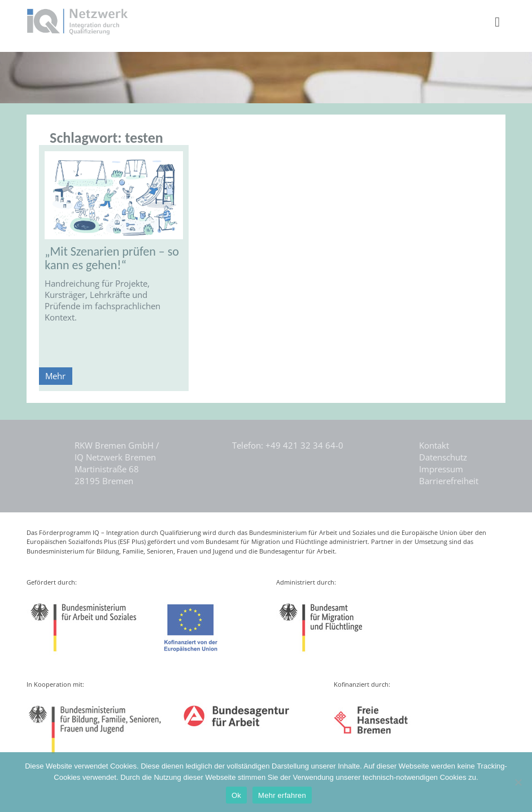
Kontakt (434, 445)
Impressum (441, 469)
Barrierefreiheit (449, 481)
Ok (236, 795)
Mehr (55, 376)
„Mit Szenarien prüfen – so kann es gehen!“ (112, 258)
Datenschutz (443, 457)
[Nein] (518, 782)
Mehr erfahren (282, 795)
